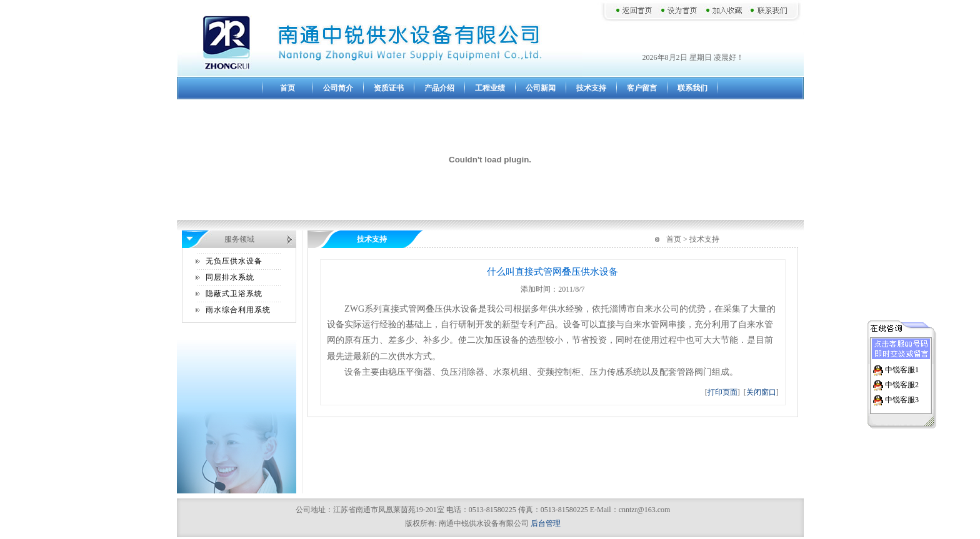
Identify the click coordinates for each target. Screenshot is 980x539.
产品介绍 (439, 88)
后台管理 (546, 523)
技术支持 (591, 88)
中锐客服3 (902, 398)
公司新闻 (541, 88)
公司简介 (338, 88)
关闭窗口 (761, 392)
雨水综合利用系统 (238, 310)
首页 (287, 88)
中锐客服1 (902, 368)
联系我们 (692, 88)
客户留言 (642, 88)
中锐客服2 (902, 383)
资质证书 (389, 88)
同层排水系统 (230, 277)
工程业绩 (490, 88)
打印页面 (722, 392)
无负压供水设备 (234, 261)
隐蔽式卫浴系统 (234, 294)
